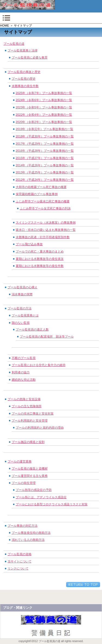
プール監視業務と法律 (23, 50)
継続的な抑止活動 (24, 380)
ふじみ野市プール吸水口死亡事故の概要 (43, 201)
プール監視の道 (14, 44)
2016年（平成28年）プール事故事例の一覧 (45, 151)
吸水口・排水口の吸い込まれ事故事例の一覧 (46, 230)
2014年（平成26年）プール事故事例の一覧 (45, 165)
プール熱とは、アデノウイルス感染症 (41, 497)
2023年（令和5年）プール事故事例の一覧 (44, 107)
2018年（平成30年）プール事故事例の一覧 (45, 136)
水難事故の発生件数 (25, 86)
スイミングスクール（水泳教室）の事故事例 (46, 222)
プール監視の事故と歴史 (24, 72)
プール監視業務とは (25, 315)
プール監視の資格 (20, 554)
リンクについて (18, 568)
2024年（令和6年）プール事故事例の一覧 (44, 100)
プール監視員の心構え (23, 287)
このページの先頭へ (83, 585)
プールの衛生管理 (24, 483)
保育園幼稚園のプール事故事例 (37, 194)
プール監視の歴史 (24, 79)
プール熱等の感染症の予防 (34, 490)
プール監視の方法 (20, 308)
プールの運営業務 (20, 461)
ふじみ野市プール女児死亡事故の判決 (45, 208)
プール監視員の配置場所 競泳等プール (47, 336)
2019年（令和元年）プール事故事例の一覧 (45, 129)
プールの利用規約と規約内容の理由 (40, 428)
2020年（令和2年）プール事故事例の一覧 (44, 122)
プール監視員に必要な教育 (30, 57)
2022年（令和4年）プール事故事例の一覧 (44, 115)
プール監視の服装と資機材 (30, 468)
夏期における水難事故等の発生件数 (40, 266)
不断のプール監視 (24, 358)
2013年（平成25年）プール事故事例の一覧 (45, 172)
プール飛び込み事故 (29, 244)
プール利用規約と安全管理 (30, 420)
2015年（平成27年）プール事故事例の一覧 (45, 158)
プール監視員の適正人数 (32, 329)
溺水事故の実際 (22, 294)
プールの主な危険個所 (27, 406)
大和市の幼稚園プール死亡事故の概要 (41, 187)
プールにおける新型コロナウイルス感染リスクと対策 (52, 504)
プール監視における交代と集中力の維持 (39, 365)
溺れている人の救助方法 (28, 540)
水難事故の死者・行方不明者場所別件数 (43, 237)
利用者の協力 (21, 372)
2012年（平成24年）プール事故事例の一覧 (45, 180)
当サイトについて (20, 561)
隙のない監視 (21, 323)
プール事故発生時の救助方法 (31, 533)
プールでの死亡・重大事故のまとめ (40, 251)
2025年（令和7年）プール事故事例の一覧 (44, 93)
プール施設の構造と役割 (28, 442)
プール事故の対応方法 (23, 526)
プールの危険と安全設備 (24, 399)
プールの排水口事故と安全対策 (33, 413)
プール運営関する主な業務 (30, 476)
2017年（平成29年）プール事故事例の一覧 (45, 144)
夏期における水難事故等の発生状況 (40, 259)
